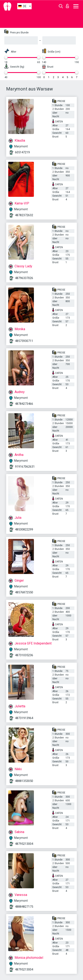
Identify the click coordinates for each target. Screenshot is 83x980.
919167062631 (25, 467)
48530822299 (24, 529)
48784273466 (24, 404)
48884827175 (24, 907)
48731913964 (24, 718)
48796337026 (24, 278)
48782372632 (24, 215)
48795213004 (24, 844)
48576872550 (24, 592)
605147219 (22, 152)
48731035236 (24, 655)
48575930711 (24, 341)
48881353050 (24, 781)
